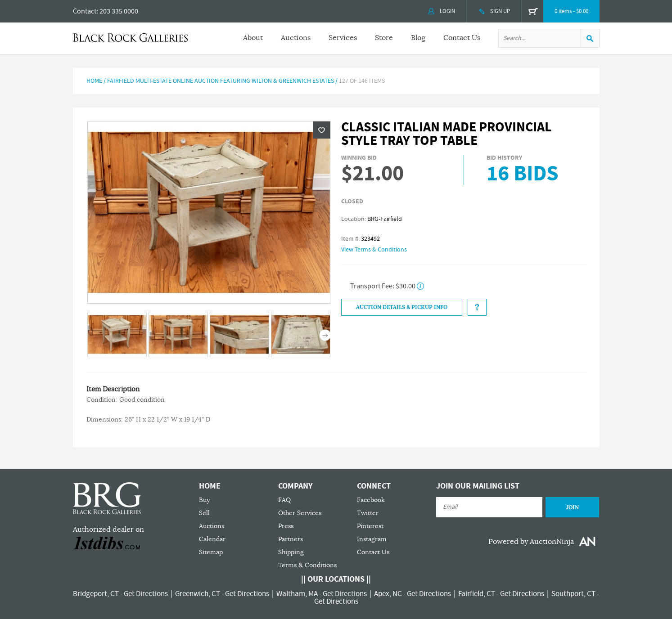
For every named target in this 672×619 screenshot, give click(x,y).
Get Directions (146, 594)
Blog (418, 38)
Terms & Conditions (307, 565)
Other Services (300, 513)
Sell (204, 513)
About (253, 38)
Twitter (368, 513)
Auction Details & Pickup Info (402, 307)
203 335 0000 (119, 11)
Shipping (291, 552)
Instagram (372, 539)
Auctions (296, 38)
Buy (204, 500)
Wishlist (322, 130)
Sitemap (211, 552)
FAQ (284, 500)
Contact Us (462, 38)
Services (343, 38)
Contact (85, 11)
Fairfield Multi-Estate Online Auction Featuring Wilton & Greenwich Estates (221, 81)
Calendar (212, 539)
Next (325, 335)
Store (384, 38)
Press (286, 526)
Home (94, 81)
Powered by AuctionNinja (531, 542)
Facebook (371, 500)
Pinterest (370, 526)
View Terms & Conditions (374, 250)
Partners (291, 539)
